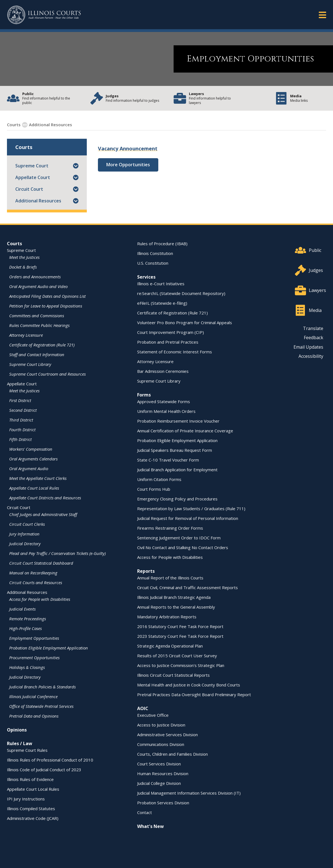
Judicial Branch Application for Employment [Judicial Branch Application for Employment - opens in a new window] (177, 469)
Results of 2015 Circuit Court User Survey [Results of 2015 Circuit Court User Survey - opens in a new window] (177, 655)
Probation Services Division (163, 802)
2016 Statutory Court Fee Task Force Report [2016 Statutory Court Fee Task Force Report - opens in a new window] (180, 626)
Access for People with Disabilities (40, 599)
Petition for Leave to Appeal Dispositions (46, 306)
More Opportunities (128, 164)
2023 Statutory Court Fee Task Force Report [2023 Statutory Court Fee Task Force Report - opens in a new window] (180, 636)
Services (146, 277)
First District (20, 400)
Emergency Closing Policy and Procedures (177, 499)
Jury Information (24, 534)
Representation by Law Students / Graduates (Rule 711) (191, 508)
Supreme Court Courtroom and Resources (47, 374)
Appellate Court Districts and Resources (45, 497)
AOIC (143, 708)
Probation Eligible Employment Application (49, 648)
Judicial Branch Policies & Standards (42, 686)
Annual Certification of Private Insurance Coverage (185, 430)
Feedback (314, 337)
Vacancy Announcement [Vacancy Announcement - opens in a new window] (128, 148)
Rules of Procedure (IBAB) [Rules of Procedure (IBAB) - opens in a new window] (162, 243)
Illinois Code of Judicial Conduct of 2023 (44, 769)
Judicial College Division (159, 783)
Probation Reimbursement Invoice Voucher (178, 421)
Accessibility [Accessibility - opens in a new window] (311, 356)
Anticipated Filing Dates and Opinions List (47, 296)
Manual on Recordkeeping (33, 572)
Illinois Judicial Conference (33, 696)
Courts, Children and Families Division (172, 754)
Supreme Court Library (159, 381)
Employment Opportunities (101, 124)
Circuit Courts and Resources (36, 582)
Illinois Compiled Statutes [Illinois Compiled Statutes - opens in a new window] (31, 808)
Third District (21, 420)
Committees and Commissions (37, 315)
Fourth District (22, 429)
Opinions (17, 730)
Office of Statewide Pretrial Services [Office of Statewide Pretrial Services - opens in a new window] (41, 706)
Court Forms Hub (154, 489)
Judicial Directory (25, 543)
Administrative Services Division (167, 734)
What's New (151, 826)
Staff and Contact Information (37, 354)
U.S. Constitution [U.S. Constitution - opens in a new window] (153, 263)
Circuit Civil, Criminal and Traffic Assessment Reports (188, 587)
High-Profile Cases (25, 628)
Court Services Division (159, 763)
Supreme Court (32, 165)
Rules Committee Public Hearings (39, 325)
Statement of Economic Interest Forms (175, 351)
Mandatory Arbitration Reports (167, 616)
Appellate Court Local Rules (34, 488)
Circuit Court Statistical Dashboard (41, 563)
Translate (313, 328)
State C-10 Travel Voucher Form (168, 460)
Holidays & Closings (27, 667)
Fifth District (20, 439)
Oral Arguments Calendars (33, 458)
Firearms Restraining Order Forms (170, 528)
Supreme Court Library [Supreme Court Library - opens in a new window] (30, 364)
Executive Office (153, 715)
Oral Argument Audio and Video (38, 286)
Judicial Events (22, 609)
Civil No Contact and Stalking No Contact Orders (183, 547)
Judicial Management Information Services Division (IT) (189, 793)
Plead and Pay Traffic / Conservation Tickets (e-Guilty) (57, 553)
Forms (144, 395)
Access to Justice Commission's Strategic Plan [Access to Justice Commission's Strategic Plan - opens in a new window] (181, 665)
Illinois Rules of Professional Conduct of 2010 (50, 760)
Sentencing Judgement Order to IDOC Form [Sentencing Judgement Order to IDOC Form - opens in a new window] (179, 537)
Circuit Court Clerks (27, 524)
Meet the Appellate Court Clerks (38, 478)
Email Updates (308, 347)
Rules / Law (20, 743)
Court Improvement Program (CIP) (171, 332)
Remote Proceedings (28, 618)
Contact (145, 812)
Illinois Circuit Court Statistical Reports (173, 675)
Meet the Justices (24, 257)
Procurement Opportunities (34, 657)
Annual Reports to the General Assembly (176, 607)
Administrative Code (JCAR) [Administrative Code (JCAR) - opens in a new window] (33, 818)
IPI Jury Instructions (26, 798)
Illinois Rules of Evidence (30, 779)
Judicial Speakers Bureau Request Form (175, 450)
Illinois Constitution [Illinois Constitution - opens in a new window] (155, 253)
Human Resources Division (163, 773)
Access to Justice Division (161, 725)
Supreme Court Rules (27, 750)
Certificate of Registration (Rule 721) (42, 344)
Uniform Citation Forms (159, 479)
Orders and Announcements (35, 276)
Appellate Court (33, 177)
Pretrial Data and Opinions (34, 716)
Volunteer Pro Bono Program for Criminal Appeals (185, 322)
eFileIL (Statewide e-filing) (162, 303)
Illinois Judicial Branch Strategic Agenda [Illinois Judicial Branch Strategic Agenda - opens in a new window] (174, 597)
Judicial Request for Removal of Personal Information (188, 518)
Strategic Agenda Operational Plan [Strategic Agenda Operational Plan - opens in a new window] (170, 646)
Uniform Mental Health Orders (166, 411)
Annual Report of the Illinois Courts (170, 577)
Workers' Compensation (31, 449)
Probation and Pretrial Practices (168, 342)
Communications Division (161, 744)
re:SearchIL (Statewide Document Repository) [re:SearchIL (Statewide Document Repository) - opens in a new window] (181, 293)
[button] (76, 165)
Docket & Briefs (23, 267)
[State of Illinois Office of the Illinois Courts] (44, 15)
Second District (23, 410)
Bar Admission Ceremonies (163, 371)
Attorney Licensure (26, 335)
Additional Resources (38, 200)
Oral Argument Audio (29, 468)
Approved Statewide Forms (164, 401)
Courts (14, 243)
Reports (146, 571)
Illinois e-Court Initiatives (161, 283)
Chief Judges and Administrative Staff (43, 514)
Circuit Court (29, 189)
